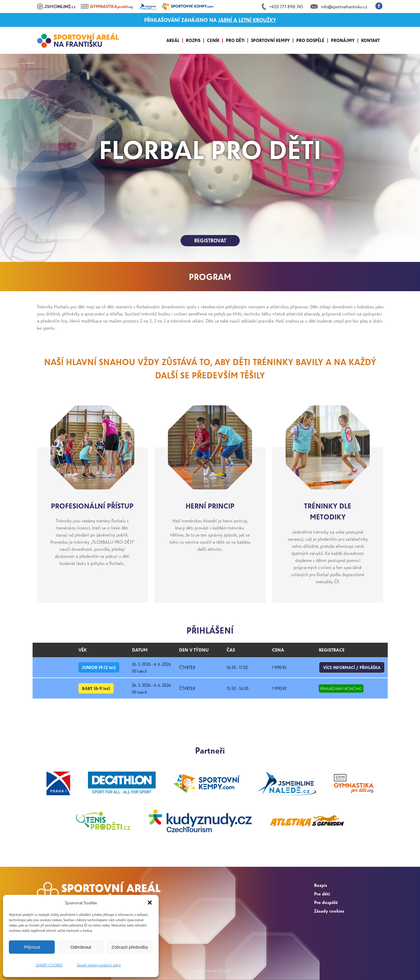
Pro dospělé (326, 902)
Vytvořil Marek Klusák (210, 970)
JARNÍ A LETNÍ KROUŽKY (247, 20)
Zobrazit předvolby (130, 947)
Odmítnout (81, 947)
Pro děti (322, 894)
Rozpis (321, 885)
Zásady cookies (329, 911)
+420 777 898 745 (286, 6)
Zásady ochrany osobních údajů (99, 965)
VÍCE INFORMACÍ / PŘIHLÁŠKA (352, 667)
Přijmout (32, 947)
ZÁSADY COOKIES (49, 965)
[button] (150, 903)
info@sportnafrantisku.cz (344, 6)
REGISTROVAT (210, 240)
